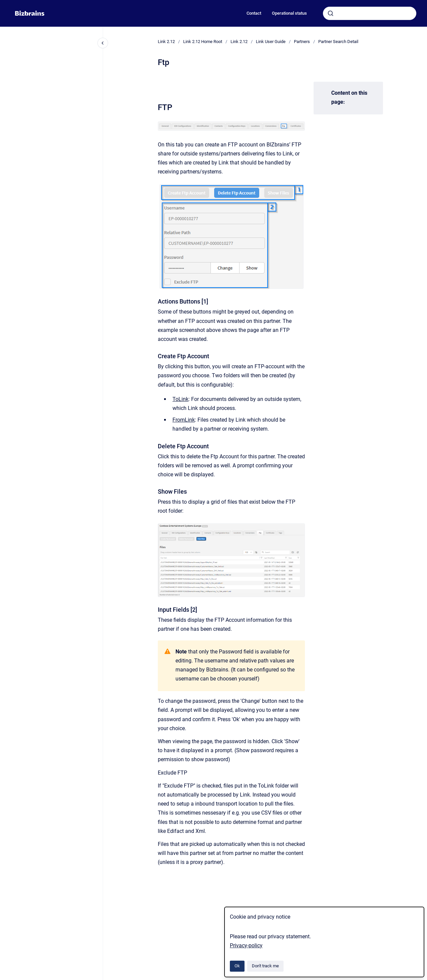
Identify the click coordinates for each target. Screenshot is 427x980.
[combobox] (370, 13)
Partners (302, 42)
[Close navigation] (103, 43)
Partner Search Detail (338, 42)
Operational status (289, 13)
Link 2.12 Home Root (203, 42)
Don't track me (265, 966)
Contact (254, 13)
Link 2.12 (166, 42)
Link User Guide (271, 42)
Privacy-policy (246, 945)
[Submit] (331, 13)
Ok (237, 966)
